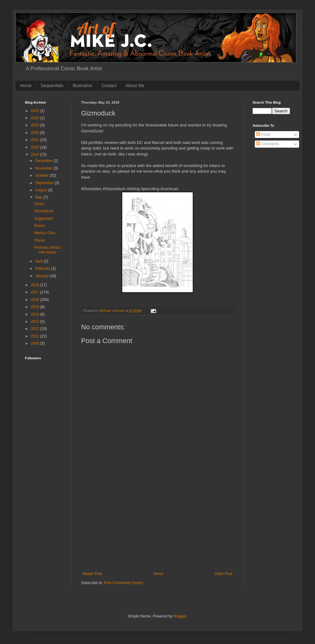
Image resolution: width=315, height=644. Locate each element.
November (44, 168)
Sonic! (39, 204)
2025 (36, 111)
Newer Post (92, 574)
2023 (36, 125)
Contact (109, 86)
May (39, 197)
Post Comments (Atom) (123, 583)
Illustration (83, 86)
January (42, 276)
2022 (36, 133)
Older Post (223, 574)
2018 (36, 285)
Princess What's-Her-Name (48, 250)
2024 (36, 118)
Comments (267, 144)
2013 (36, 322)
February (43, 268)
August (42, 190)
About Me (135, 86)
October (42, 175)
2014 (36, 314)
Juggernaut (44, 219)
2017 (36, 292)
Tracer (40, 240)
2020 (36, 147)
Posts (263, 135)
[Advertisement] (44, 440)
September (45, 183)
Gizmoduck (44, 211)
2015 (36, 307)
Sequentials (52, 86)
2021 (36, 140)
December (44, 161)
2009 (36, 343)
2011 (36, 336)
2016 (36, 300)
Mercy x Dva (45, 233)
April (39, 261)
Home (26, 86)
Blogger (180, 616)
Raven (40, 226)
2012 (36, 329)
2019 (36, 155)
